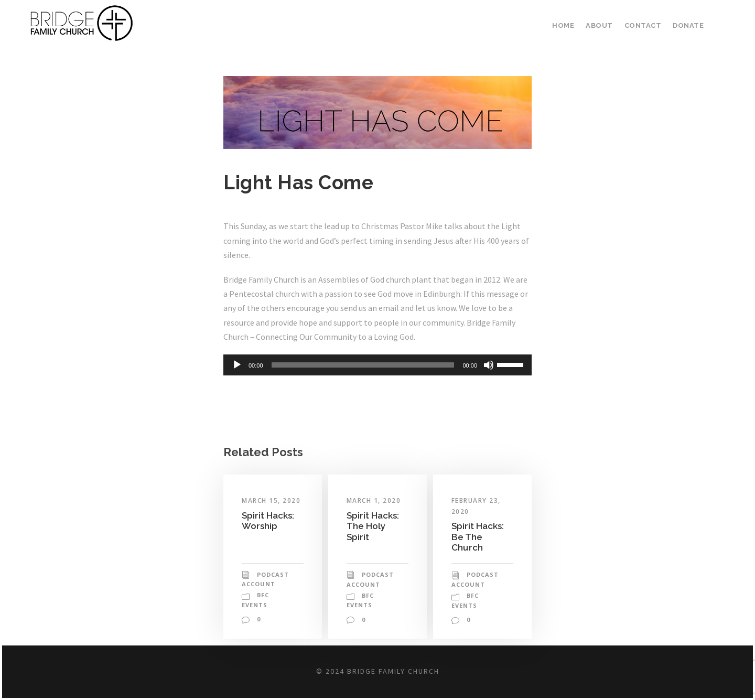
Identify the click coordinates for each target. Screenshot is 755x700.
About (603, 25)
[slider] (363, 365)
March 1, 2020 (375, 501)
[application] (377, 365)
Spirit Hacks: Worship (268, 521)
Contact (645, 25)
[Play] (237, 365)
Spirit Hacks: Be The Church (478, 537)
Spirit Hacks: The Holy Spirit (373, 526)
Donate (689, 25)
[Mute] (489, 365)
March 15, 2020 (272, 501)
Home (568, 25)
